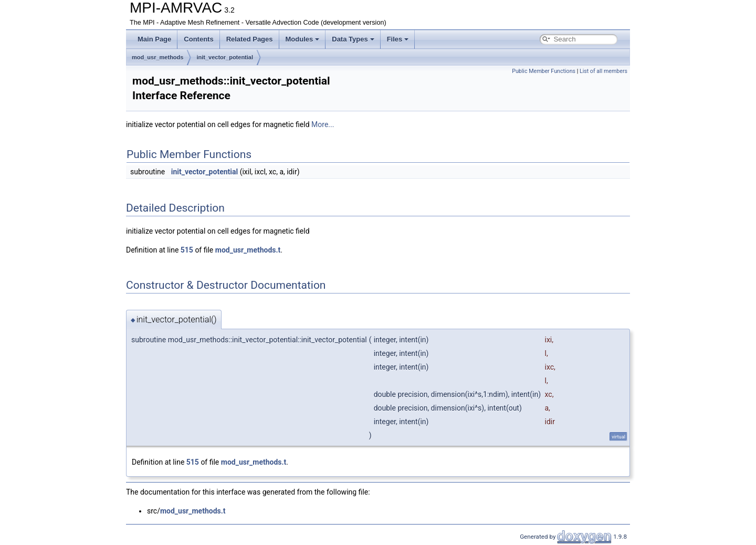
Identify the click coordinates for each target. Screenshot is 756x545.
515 (187, 250)
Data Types (353, 39)
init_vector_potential (225, 57)
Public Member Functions (544, 71)
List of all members (603, 71)
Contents (198, 39)
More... (323, 124)
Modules (303, 39)
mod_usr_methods (157, 57)
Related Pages (250, 39)
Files (398, 39)
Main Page (154, 39)
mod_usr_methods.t (248, 250)
